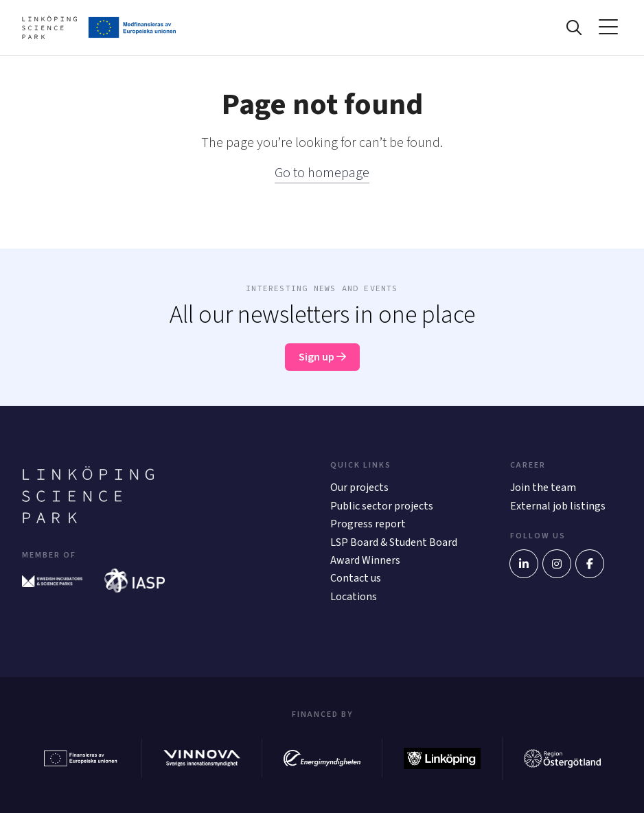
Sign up (322, 357)
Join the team (543, 488)
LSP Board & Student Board (394, 542)
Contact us (356, 578)
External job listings (558, 506)
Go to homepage (322, 173)
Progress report (368, 524)
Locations (354, 597)
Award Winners (365, 560)
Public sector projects (382, 506)
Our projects (359, 488)
